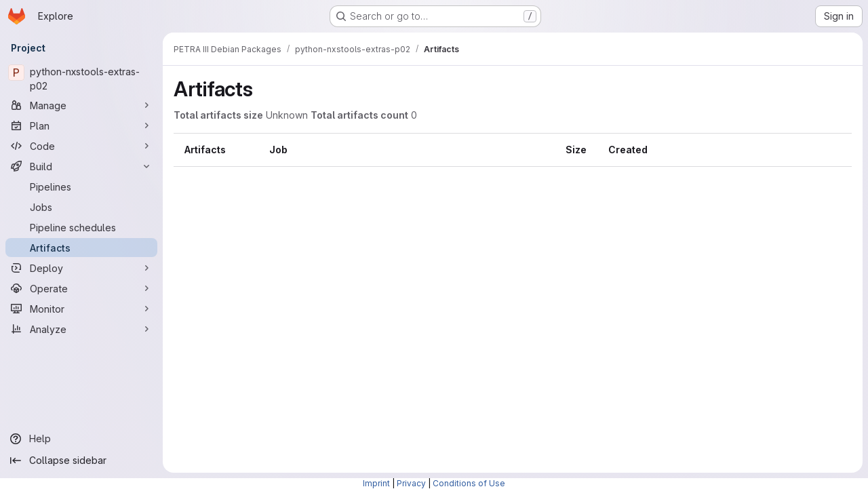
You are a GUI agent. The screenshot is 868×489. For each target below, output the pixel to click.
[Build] (81, 166)
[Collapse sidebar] (81, 461)
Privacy (411, 483)
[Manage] (81, 105)
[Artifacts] (81, 248)
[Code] (81, 146)
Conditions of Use (469, 483)
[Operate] (81, 288)
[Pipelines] (81, 187)
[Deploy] (81, 268)
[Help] (81, 439)
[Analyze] (81, 329)
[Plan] (81, 125)
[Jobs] (81, 207)
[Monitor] (81, 309)
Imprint (376, 483)
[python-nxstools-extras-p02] (81, 79)
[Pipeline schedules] (81, 227)
